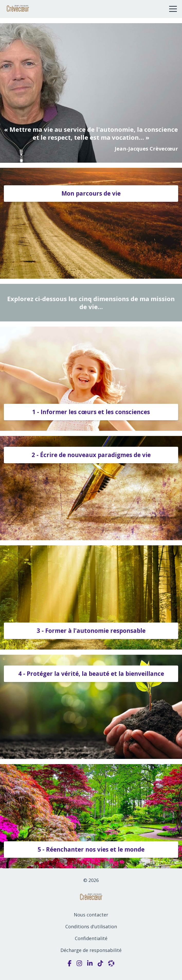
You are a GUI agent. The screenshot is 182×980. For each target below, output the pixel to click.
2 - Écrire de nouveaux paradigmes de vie (91, 455)
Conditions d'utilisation (91, 926)
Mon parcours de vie (91, 193)
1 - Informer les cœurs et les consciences (91, 412)
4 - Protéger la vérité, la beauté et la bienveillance (91, 674)
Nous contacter (91, 915)
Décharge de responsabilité (91, 950)
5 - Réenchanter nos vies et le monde (91, 849)
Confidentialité (91, 938)
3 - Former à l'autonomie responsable (91, 631)
